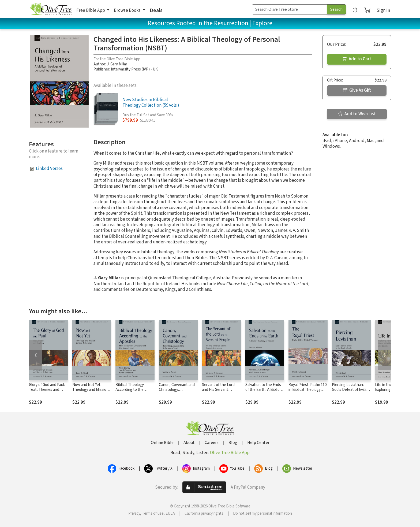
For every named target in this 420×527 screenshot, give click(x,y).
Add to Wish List (357, 114)
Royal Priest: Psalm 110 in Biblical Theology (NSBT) (307, 390)
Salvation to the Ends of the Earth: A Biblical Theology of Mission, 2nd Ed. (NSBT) (264, 392)
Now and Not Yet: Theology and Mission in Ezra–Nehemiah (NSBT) (90, 392)
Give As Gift (357, 90)
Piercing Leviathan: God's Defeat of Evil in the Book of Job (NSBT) (350, 392)
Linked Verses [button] (49, 169)
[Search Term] (290, 9)
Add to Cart (357, 59)
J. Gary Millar (117, 64)
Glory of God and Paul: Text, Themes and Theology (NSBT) (47, 390)
